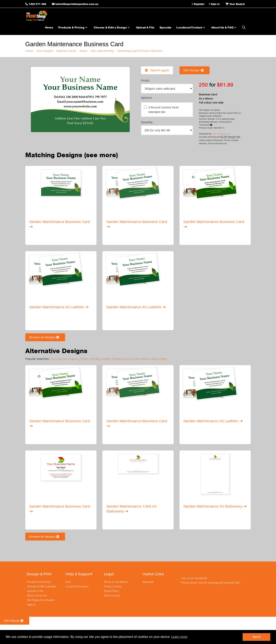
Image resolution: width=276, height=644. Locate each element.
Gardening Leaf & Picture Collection (140, 51)
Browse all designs (45, 337)
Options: (147, 98)
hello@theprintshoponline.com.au (75, 4)
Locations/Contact (191, 27)
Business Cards (66, 51)
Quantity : (147, 122)
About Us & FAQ (224, 27)
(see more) (101, 155)
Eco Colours (59, 359)
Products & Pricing (73, 27)
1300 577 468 (37, 4)
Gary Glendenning (102, 51)
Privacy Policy (113, 586)
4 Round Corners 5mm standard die (164, 110)
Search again (157, 70)
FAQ (68, 582)
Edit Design (195, 70)
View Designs (45, 51)
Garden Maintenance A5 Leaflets (59, 307)
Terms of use (112, 595)
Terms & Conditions (116, 582)
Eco (130, 359)
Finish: (146, 80)
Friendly (95, 359)
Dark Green (141, 359)
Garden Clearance (113, 359)
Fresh (84, 359)
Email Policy (112, 591)
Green (84, 51)
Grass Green (159, 359)
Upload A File (145, 27)
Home (49, 27)
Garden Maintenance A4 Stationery (215, 506)
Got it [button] (256, 637)
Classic (74, 359)
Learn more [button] (179, 637)
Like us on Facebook (194, 578)
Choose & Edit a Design (112, 27)
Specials (165, 27)
